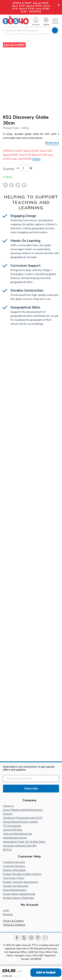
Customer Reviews (14, 866)
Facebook (17, 938)
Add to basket (46, 972)
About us (8, 806)
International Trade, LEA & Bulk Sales (24, 842)
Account (36, 25)
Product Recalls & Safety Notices (22, 874)
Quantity (9, 169)
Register (8, 914)
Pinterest (38, 938)
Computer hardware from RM (20, 846)
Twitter (24, 938)
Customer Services (14, 862)
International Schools (15, 838)
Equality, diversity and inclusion (21, 882)
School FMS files (13, 830)
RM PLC (8, 850)
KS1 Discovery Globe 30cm (26, 120)
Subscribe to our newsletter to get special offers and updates (29, 768)
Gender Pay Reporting (16, 886)
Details (36, 159)
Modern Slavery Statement (19, 898)
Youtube (45, 938)
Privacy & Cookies (13, 921)
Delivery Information (14, 870)
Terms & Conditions (14, 925)
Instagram (31, 938)
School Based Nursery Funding (20, 822)
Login (6, 910)
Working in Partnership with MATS (23, 818)
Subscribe (31, 788)
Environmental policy (15, 890)
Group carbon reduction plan (19, 894)
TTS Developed (12, 826)
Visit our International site (18, 834)
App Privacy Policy (14, 878)
